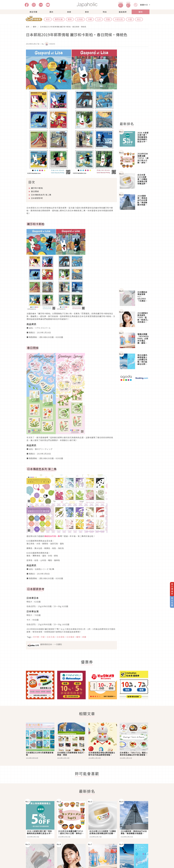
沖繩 (90, 19)
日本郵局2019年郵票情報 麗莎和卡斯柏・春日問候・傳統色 (63, 27)
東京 (48, 19)
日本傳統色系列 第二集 (41, 195)
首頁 (28, 27)
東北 (139, 19)
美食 (87, 12)
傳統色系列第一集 (52, 536)
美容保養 (33, 12)
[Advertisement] (135, 84)
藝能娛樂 (123, 12)
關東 (70, 19)
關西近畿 (59, 19)
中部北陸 (119, 19)
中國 (130, 19)
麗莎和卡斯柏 (37, 188)
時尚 (105, 12)
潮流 (51, 12)
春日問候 (35, 191)
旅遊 (69, 12)
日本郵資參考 (37, 198)
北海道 (80, 19)
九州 (99, 19)
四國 (108, 19)
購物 (141, 12)
